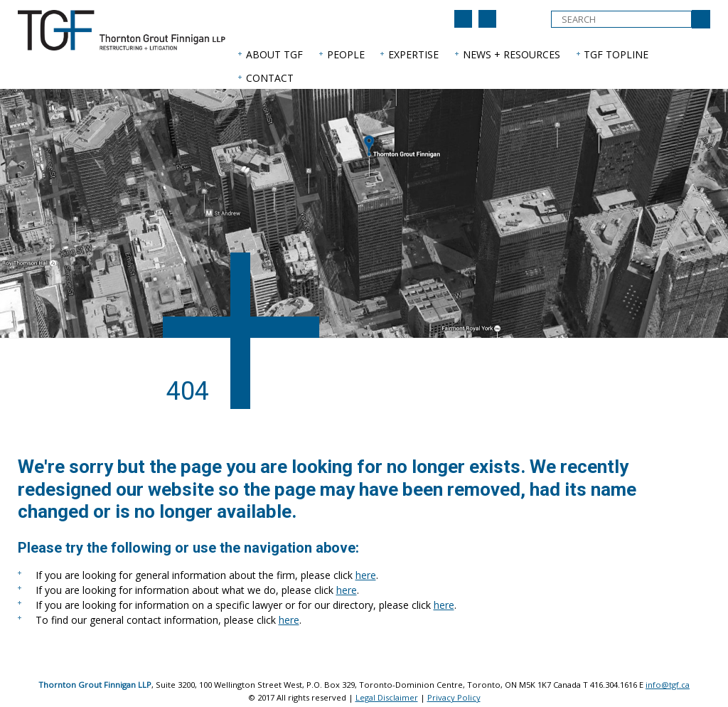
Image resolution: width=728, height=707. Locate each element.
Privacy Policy (454, 697)
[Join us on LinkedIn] (463, 19)
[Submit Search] (701, 19)
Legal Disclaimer (387, 697)
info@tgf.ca (668, 685)
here (366, 575)
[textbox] (621, 19)
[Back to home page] (487, 19)
